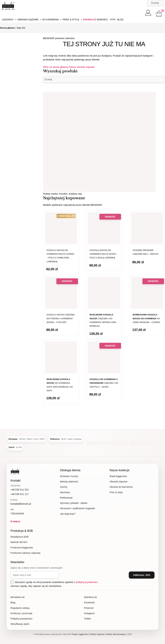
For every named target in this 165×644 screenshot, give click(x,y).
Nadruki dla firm (19, 542)
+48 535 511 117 (20, 494)
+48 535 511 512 (20, 490)
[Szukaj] (155, 3)
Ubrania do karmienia (121, 487)
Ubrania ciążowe (30, 20)
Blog (120, 20)
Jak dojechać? (68, 514)
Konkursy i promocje (21, 613)
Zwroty (64, 487)
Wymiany (65, 492)
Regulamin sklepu (20, 608)
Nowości (102, 20)
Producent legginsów (22, 548)
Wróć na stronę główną (56, 67)
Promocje (90, 20)
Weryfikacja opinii (20, 624)
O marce (15, 521)
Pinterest (89, 608)
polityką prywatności (87, 582)
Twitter (87, 619)
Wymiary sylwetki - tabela (74, 503)
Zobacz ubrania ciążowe (81, 67)
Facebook (89, 602)
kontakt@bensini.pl (21, 504)
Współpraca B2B (19, 537)
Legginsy (9, 20)
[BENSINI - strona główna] (15, 472)
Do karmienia (52, 20)
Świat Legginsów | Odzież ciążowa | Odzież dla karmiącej (99, 634)
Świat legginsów (118, 476)
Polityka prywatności (21, 619)
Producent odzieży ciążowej (25, 553)
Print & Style (72, 20)
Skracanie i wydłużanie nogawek (77, 508)
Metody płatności (69, 481)
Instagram (89, 613)
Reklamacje (66, 498)
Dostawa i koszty (69, 476)
